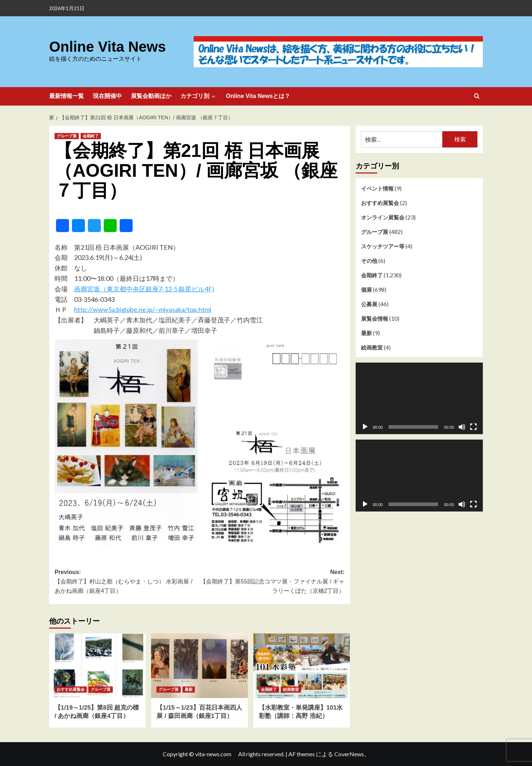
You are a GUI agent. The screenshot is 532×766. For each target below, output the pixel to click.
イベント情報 (377, 188)
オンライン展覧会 (383, 217)
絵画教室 (372, 347)
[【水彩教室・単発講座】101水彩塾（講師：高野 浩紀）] (302, 666)
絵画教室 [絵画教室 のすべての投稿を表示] (291, 689)
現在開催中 (107, 96)
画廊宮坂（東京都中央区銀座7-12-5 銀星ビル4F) (144, 289)
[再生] (365, 427)
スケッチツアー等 (383, 246)
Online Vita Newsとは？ (258, 96)
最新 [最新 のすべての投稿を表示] (189, 689)
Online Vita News (105, 47)
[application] (419, 398)
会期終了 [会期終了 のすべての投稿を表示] (91, 136)
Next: (272, 582)
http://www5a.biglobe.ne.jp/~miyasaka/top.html (143, 309)
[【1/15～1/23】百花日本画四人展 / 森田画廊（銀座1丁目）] (199, 666)
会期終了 (372, 275)
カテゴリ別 (199, 96)
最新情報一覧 (66, 96)
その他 (369, 261)
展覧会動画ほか (151, 96)
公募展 (369, 304)
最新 (366, 333)
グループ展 (375, 232)
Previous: (127, 582)
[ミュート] (462, 427)
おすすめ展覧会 (380, 203)
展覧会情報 (375, 318)
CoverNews (349, 754)
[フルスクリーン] (473, 427)
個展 (366, 290)
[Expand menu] (213, 96)
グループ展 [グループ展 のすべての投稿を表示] (67, 136)
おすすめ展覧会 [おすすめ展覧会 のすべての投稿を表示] (71, 689)
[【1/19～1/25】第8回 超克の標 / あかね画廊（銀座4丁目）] (97, 666)
